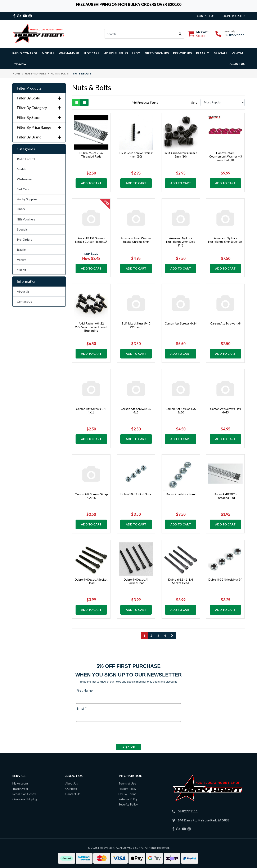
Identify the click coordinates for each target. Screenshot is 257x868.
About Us (237, 64)
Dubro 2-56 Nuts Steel (181, 494)
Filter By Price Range (39, 127)
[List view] (84, 102)
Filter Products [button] (29, 88)
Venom (237, 53)
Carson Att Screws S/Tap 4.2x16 (91, 496)
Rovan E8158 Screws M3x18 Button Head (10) (91, 240)
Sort (194, 102)
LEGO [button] (136, 53)
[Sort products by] (223, 102)
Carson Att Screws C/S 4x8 (136, 411)
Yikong (20, 64)
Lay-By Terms (127, 794)
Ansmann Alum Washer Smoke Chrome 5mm (136, 240)
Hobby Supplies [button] (116, 53)
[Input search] (140, 34)
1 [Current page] (144, 635)
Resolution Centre (24, 794)
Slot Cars (23, 189)
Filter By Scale (39, 98)
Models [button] (48, 53)
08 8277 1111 (235, 35)
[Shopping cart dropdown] (198, 34)
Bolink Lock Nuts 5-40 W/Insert (136, 325)
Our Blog (71, 789)
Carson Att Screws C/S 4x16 (91, 411)
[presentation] (108, 733)
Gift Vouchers (157, 53)
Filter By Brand (39, 137)
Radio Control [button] (25, 53)
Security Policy (128, 804)
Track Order (20, 789)
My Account (20, 783)
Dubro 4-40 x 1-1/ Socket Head (91, 581)
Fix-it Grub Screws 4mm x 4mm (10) (136, 155)
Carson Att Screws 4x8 (226, 323)
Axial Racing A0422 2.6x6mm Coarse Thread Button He (91, 327)
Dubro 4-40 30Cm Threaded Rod (226, 496)
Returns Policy (128, 799)
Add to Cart (91, 183)
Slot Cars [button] (91, 53)
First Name (85, 691)
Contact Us (24, 302)
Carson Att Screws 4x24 (181, 323)
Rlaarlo (203, 53)
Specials (22, 229)
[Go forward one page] (172, 636)
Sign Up (129, 747)
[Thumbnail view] (76, 102)
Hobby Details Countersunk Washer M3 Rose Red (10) (226, 156)
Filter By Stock (39, 118)
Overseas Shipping (25, 799)
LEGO (21, 209)
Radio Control (26, 159)
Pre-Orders (182, 53)
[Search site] (180, 34)
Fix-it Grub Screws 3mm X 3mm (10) (181, 155)
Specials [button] (221, 53)
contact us (206, 16)
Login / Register (233, 16)
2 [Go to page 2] (151, 635)
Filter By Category (39, 108)
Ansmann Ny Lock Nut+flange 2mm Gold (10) (181, 242)
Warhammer (69, 53)
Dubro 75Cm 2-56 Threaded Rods (91, 155)
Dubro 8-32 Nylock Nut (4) (225, 579)
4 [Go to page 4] (165, 635)
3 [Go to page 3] (158, 635)
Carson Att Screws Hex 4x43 (226, 411)
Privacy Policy (127, 789)
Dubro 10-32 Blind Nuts (136, 494)
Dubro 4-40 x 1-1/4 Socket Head (136, 581)
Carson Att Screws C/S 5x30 (181, 411)
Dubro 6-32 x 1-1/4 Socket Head (181, 581)
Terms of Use (127, 783)
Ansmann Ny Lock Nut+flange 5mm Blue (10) (225, 240)
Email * (81, 709)
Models (22, 169)
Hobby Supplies (27, 199)
